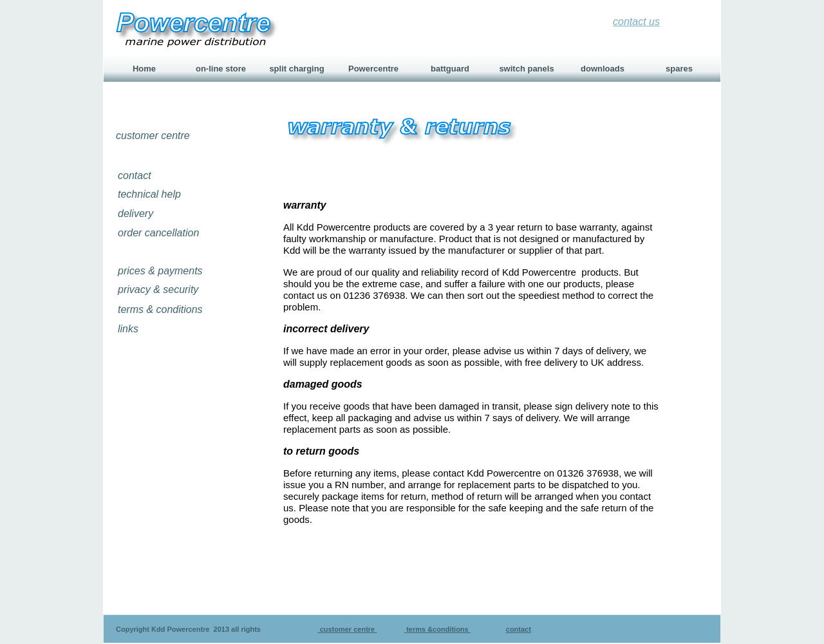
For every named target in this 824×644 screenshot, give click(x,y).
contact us (636, 22)
